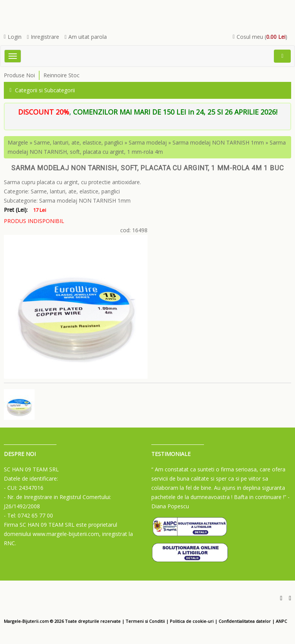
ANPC (281, 621)
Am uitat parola (86, 37)
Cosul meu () (260, 37)
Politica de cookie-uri (192, 621)
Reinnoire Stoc (61, 75)
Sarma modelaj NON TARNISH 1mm (218, 142)
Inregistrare (43, 37)
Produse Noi (19, 75)
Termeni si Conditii (145, 621)
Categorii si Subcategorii (42, 90)
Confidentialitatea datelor (245, 621)
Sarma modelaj (148, 142)
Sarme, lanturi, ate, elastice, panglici (78, 142)
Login (13, 37)
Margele (18, 142)
